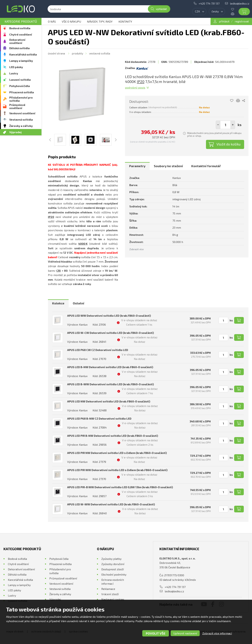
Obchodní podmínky (114, 574)
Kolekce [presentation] (58, 303)
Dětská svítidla (19, 48)
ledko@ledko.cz (240, 3)
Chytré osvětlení (21, 34)
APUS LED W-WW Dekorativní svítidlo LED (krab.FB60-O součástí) (111, 504)
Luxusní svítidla (20, 80)
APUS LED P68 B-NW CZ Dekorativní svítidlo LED (99, 418)
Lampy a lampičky (21, 61)
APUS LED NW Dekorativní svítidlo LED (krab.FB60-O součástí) (109, 401)
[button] (233, 125)
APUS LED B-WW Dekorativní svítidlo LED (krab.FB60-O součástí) (111, 384)
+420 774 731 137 (209, 3)
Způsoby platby (111, 559)
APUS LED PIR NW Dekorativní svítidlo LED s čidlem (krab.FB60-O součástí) (117, 453)
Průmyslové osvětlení (17, 106)
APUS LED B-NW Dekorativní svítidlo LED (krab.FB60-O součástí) (110, 367)
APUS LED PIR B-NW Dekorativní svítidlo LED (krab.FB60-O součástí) (113, 436)
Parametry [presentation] (137, 166)
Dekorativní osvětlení (17, 41)
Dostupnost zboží (113, 569)
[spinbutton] (225, 125)
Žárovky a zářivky (21, 126)
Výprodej (15, 132)
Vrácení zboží (110, 594)
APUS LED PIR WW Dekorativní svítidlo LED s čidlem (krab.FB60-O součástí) (117, 470)
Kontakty (125, 21)
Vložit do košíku (229, 144)
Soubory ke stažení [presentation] (168, 166)
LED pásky (16, 67)
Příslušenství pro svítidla (21, 99)
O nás (52, 21)
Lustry (14, 73)
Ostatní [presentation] (78, 303)
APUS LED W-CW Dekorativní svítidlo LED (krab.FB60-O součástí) (111, 333)
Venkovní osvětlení (22, 113)
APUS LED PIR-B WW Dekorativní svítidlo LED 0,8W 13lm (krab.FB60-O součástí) (120, 487)
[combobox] (199, 12)
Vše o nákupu (71, 21)
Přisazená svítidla (22, 92)
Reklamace (108, 589)
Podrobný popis (135, 87)
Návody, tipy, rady (100, 21)
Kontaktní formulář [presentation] (206, 166)
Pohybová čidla (20, 86)
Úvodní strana (56, 53)
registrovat (242, 21)
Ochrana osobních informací (113, 582)
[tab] (137, 166)
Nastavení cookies (113, 599)
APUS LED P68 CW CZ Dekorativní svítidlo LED (98, 350)
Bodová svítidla (20, 28)
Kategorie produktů (21, 21)
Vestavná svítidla (21, 119)
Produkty (77, 53)
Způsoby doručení (113, 564)
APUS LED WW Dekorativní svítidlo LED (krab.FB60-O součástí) (109, 316)
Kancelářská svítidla (23, 54)
